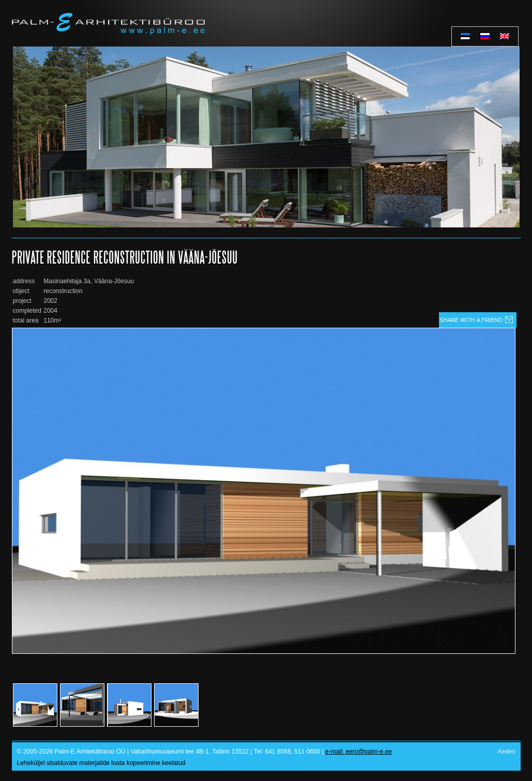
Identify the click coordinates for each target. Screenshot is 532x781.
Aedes (506, 752)
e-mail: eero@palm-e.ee (359, 752)
